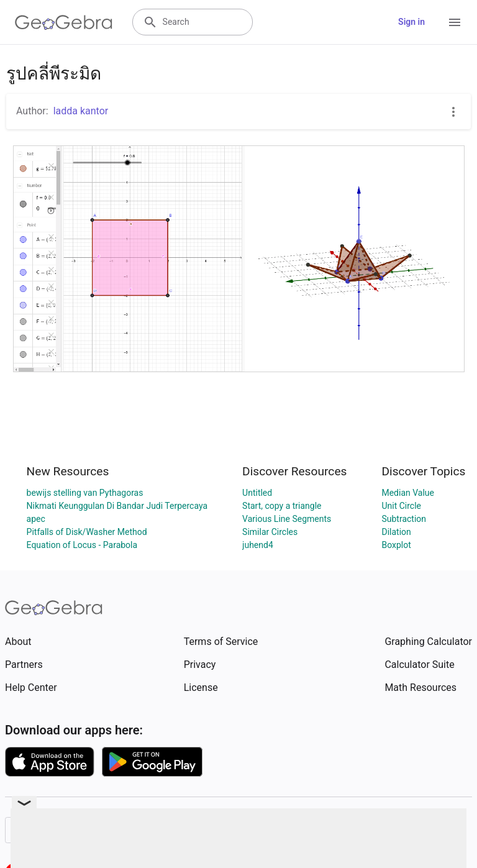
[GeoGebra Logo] (64, 22)
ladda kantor (81, 111)
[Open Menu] (455, 22)
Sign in (411, 22)
